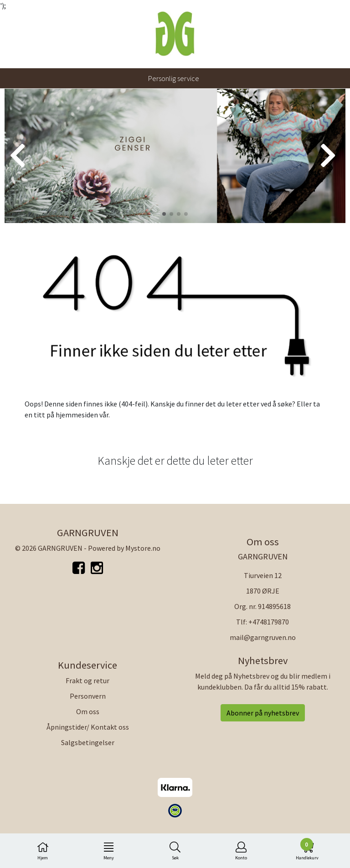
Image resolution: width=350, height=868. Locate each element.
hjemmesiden (77, 415)
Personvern (88, 696)
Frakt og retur (87, 680)
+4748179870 (269, 622)
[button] (164, 214)
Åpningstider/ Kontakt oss (88, 727)
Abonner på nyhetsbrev (263, 713)
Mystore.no (143, 548)
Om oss (88, 711)
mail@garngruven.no (263, 637)
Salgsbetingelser (88, 742)
